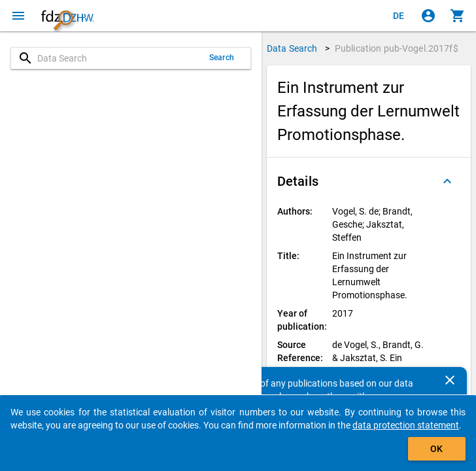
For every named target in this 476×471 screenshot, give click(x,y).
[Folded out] (447, 181)
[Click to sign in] (428, 16)
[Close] (450, 380)
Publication (397, 48)
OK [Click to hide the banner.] (436, 449)
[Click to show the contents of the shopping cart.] (458, 16)
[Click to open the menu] (18, 16)
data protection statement (406, 425)
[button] (369, 181)
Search (222, 58)
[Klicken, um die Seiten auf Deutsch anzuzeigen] (399, 16)
